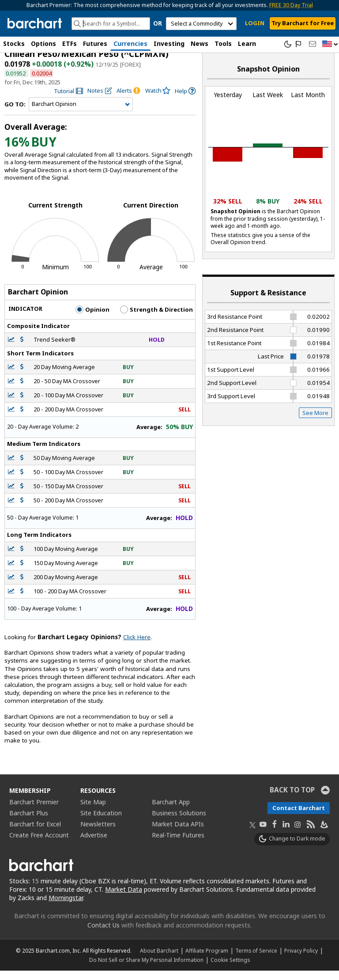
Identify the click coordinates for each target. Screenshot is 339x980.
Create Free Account (39, 844)
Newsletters (98, 833)
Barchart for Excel (35, 833)
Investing (169, 43)
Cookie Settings (230, 969)
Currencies (130, 43)
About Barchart (159, 960)
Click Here (137, 646)
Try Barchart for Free (303, 23)
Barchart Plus (29, 822)
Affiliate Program (207, 960)
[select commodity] (201, 24)
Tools (223, 43)
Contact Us (104, 934)
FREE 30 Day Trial (291, 5)
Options (43, 43)
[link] (68, 100)
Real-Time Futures (178, 844)
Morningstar (66, 906)
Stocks (14, 43)
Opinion (92, 319)
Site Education (101, 822)
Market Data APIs (178, 833)
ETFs (70, 43)
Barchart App (171, 811)
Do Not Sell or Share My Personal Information (146, 969)
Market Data (124, 898)
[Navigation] (81, 113)
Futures (95, 43)
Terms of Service (256, 960)
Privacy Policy (301, 960)
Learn (247, 43)
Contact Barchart (299, 817)
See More (315, 422)
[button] (330, 44)
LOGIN (255, 23)
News (200, 43)
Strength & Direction (156, 319)
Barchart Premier (34, 811)
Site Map (93, 811)
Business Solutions (179, 822)
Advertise (94, 844)
